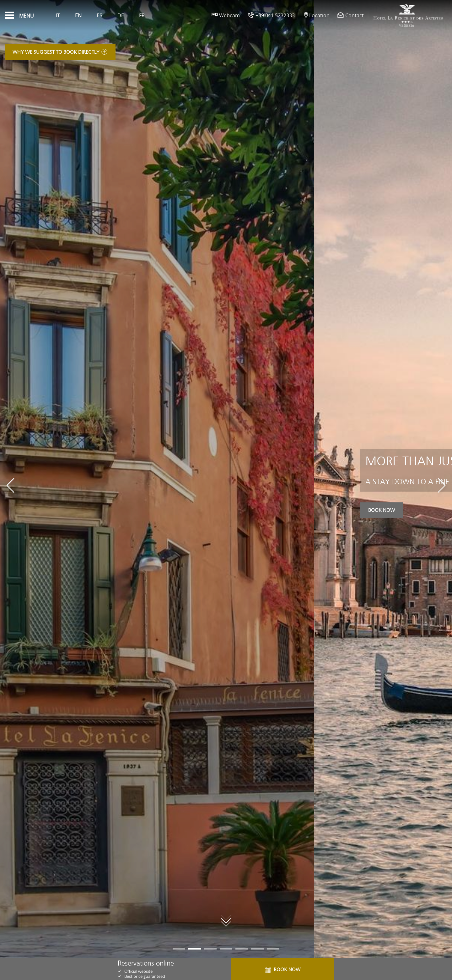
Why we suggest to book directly (60, 54)
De (121, 15)
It (58, 15)
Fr (142, 15)
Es (100, 15)
